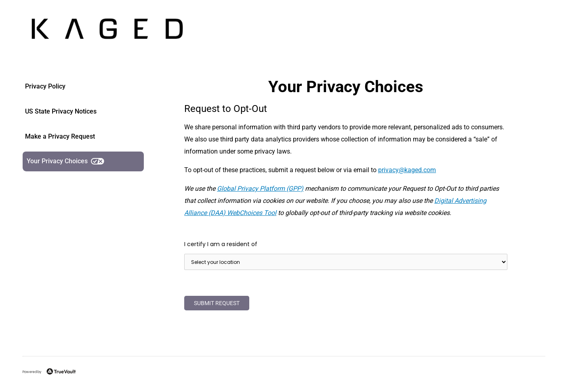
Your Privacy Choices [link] (65, 161)
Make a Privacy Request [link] (60, 136)
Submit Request (217, 303)
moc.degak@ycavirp (407, 170)
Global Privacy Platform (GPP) (260, 189)
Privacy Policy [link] (45, 86)
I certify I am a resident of (221, 244)
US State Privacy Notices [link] (61, 111)
